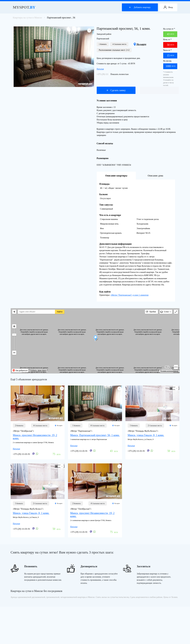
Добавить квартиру (140, 7)
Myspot (24, 7)
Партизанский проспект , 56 (61, 18)
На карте (140, 44)
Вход (168, 7)
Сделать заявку (116, 90)
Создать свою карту (38, 371)
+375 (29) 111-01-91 (105, 74)
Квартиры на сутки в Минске (28, 18)
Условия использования (169, 371)
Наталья (100, 69)
